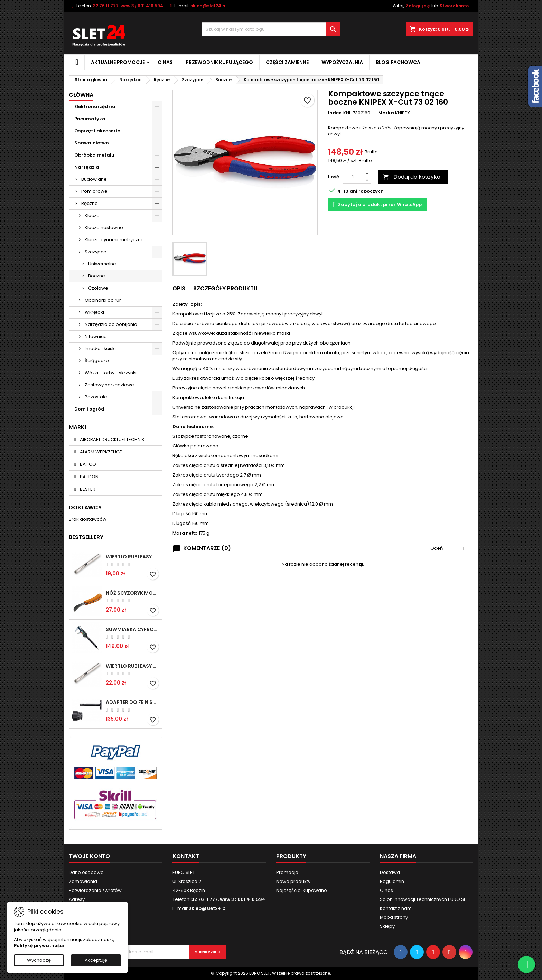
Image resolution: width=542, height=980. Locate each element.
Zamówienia (83, 881)
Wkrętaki (94, 312)
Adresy (77, 899)
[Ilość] (353, 177)
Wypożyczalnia (342, 62)
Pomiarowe (94, 191)
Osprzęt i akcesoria (97, 131)
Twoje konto (89, 856)
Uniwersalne (102, 264)
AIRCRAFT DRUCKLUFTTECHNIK (112, 439)
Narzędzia (87, 167)
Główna (81, 95)
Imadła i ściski (100, 348)
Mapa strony (394, 917)
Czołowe (98, 288)
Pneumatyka (90, 119)
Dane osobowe (86, 872)
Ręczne (90, 203)
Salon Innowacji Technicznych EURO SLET (425, 899)
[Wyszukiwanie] (271, 29)
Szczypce (96, 252)
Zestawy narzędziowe (109, 385)
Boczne (97, 276)
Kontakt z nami (396, 908)
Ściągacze (97, 361)
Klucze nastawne (104, 228)
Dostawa (390, 872)
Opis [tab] (179, 288)
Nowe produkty (293, 881)
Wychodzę (39, 960)
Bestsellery (86, 537)
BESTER (87, 489)
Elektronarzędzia (95, 107)
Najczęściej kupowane (302, 890)
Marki (77, 427)
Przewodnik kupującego (219, 62)
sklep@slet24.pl (209, 6)
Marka (386, 113)
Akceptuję (96, 960)
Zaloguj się (418, 6)
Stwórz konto (454, 6)
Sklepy (387, 926)
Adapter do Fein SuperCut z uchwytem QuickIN (132, 702)
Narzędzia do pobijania (111, 324)
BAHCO (87, 464)
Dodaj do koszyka (412, 177)
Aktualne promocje (118, 62)
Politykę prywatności (39, 946)
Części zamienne (287, 62)
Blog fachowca (398, 62)
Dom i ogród (89, 409)
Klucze (92, 215)
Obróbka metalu (94, 155)
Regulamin (392, 881)
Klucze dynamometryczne (114, 240)
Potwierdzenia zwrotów (95, 890)
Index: (335, 113)
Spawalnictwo (92, 143)
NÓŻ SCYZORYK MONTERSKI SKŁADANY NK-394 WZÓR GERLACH (132, 593)
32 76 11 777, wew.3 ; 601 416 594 (128, 6)
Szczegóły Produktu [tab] (225, 288)
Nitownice (96, 336)
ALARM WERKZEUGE (100, 452)
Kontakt (186, 856)
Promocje (287, 872)
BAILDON (89, 477)
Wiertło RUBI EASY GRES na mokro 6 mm (132, 557)
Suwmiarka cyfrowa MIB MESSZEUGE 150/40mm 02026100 (132, 629)
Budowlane (94, 179)
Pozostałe (96, 397)
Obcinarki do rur (103, 300)
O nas (165, 62)
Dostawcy (85, 507)
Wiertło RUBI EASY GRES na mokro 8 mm (132, 666)
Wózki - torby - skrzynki (111, 373)
